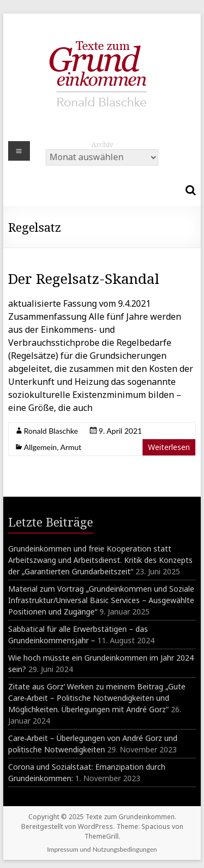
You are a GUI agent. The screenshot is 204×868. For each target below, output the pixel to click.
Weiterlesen (169, 447)
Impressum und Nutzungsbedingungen (102, 849)
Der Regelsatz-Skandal (84, 278)
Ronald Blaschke (51, 431)
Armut (71, 447)
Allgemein (41, 447)
